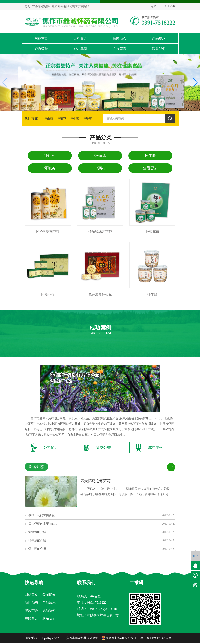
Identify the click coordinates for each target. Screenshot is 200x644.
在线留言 (120, 49)
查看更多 (150, 168)
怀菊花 (62, 119)
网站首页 (41, 38)
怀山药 (49, 119)
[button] (98, 107)
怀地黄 (88, 119)
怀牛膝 (75, 119)
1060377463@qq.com (102, 609)
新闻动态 (120, 38)
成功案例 (80, 49)
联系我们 (159, 49)
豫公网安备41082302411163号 (122, 639)
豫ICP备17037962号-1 (160, 639)
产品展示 (159, 38)
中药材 (100, 168)
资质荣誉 (41, 49)
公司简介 (80, 38)
